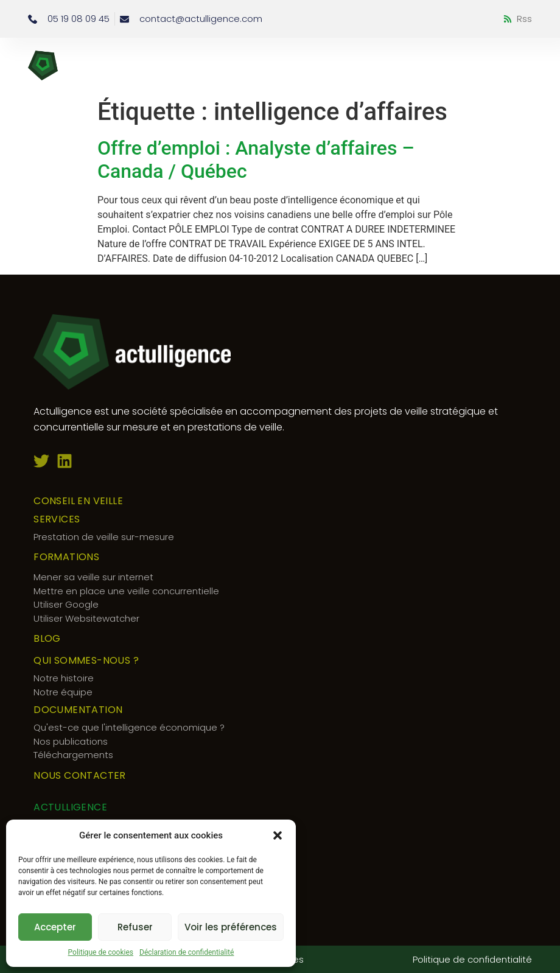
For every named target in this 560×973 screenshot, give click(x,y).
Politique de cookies (101, 952)
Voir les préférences (231, 927)
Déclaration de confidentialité (187, 952)
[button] (278, 835)
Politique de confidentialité (472, 959)
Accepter (55, 927)
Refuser (135, 927)
